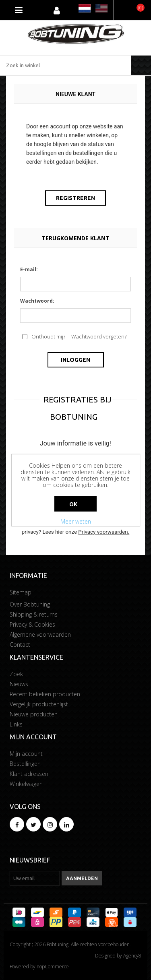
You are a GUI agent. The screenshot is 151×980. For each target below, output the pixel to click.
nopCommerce (53, 967)
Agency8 (132, 956)
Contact (20, 645)
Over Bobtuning (30, 604)
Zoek (16, 674)
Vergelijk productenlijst (39, 704)
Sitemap (21, 592)
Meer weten (76, 521)
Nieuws (19, 684)
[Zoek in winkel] (65, 65)
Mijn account (26, 754)
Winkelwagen (26, 784)
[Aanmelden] (35, 878)
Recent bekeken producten (45, 694)
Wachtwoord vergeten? (99, 336)
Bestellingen (25, 764)
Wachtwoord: (37, 301)
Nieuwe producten (34, 714)
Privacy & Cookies (32, 624)
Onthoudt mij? (48, 336)
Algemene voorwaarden (40, 634)
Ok (73, 504)
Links (16, 724)
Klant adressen (29, 774)
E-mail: (29, 269)
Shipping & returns (34, 614)
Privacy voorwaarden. (104, 532)
